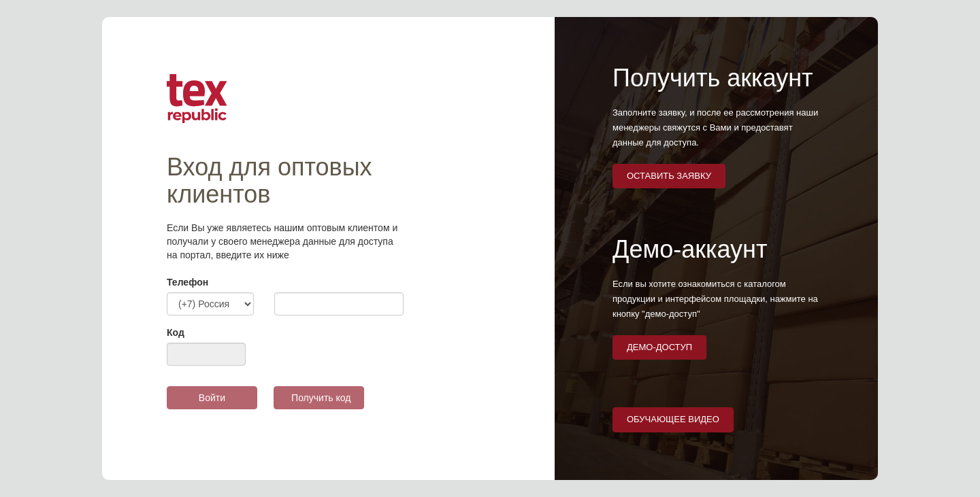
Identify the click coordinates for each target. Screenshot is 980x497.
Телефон (187, 282)
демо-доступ (659, 347)
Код (176, 332)
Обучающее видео (673, 419)
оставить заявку (669, 176)
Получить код (321, 398)
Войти (212, 398)
